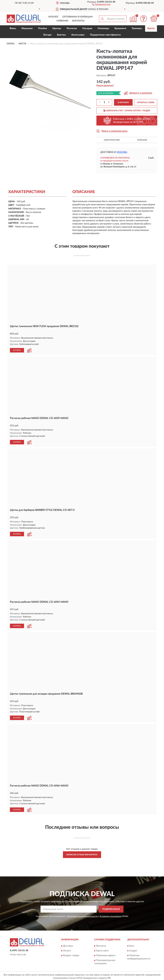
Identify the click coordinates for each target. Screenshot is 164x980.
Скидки (133, 949)
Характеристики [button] (112, 140)
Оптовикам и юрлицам (78, 17)
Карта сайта (102, 949)
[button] (101, 4)
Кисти (151, 28)
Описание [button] (142, 140)
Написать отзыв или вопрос (82, 853)
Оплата (67, 949)
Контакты (78, 21)
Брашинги (120, 28)
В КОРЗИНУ (123, 102)
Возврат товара (71, 954)
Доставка (68, 945)
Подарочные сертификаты (105, 35)
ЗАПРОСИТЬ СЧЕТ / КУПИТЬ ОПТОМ (127, 111)
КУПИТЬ (17, 350)
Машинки (27, 28)
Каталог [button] (53, 17)
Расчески (72, 28)
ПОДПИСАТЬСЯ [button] (111, 908)
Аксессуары (78, 35)
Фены (13, 28)
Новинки (62, 21)
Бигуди (47, 35)
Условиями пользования (111, 915)
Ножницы (103, 28)
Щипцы (57, 28)
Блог (132, 945)
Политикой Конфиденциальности (82, 915)
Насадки (87, 28)
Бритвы (61, 35)
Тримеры (137, 28)
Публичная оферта (106, 954)
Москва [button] (122, 152)
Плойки (43, 28)
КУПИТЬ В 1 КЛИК (146, 102)
